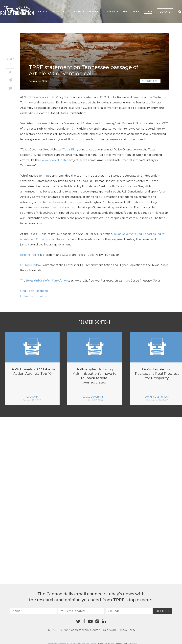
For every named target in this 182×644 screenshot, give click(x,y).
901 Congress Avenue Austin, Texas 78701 (90, 630)
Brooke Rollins (30, 255)
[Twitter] (10, 72)
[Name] (33, 611)
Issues (94, 12)
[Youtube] (90, 621)
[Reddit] (10, 80)
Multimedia (61, 12)
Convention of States (54, 160)
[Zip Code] (129, 611)
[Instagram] (97, 621)
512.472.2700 (55, 630)
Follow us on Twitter (34, 296)
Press (148, 12)
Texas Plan (70, 150)
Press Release (150, 81)
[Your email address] (81, 611)
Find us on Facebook (34, 291)
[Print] (10, 89)
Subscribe (163, 611)
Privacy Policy (127, 630)
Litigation (111, 12)
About (43, 12)
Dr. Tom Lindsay (31, 265)
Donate (165, 12)
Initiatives (131, 12)
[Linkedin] (104, 621)
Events (79, 12)
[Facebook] (10, 65)
